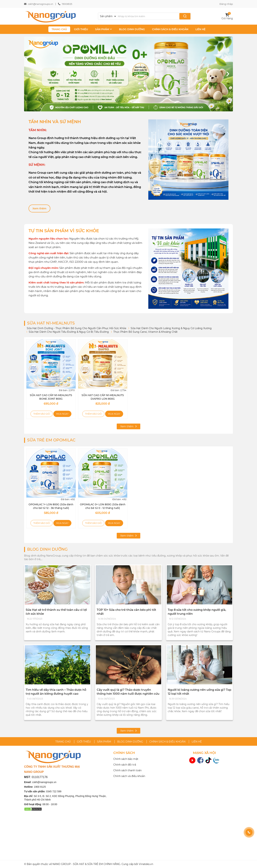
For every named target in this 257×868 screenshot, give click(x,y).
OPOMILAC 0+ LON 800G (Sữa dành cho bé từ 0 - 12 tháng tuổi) (103, 506)
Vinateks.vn (146, 864)
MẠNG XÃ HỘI (204, 753)
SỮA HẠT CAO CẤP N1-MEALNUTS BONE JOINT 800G (51, 397)
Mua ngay (62, 414)
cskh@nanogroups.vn (41, 4)
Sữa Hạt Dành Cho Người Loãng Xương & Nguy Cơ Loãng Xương (171, 328)
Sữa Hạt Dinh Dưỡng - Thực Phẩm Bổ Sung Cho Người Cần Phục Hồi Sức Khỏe (76, 328)
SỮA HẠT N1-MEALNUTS (51, 323)
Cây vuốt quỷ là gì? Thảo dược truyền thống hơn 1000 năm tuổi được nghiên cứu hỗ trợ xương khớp (128, 694)
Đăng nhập (226, 4)
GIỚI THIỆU (81, 29)
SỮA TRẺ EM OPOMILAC (51, 440)
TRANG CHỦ (59, 29)
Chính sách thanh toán (127, 770)
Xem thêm (39, 208)
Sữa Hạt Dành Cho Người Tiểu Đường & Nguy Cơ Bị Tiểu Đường (69, 332)
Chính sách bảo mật (126, 759)
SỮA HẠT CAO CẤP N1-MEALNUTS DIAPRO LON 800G (103, 397)
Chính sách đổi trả (125, 765)
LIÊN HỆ (200, 29)
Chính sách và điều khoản (129, 776)
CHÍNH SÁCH (124, 753)
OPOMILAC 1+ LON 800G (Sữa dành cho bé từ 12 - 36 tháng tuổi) (51, 506)
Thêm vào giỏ (42, 414)
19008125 (67, 4)
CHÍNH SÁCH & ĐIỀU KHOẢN (170, 29)
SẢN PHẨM (104, 29)
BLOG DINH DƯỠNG (132, 29)
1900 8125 (40, 787)
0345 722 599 (54, 791)
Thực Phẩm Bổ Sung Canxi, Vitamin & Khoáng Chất (145, 332)
